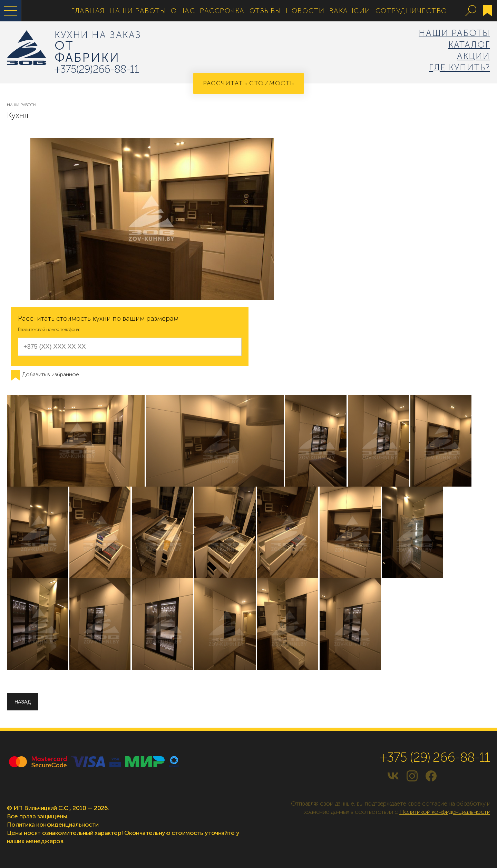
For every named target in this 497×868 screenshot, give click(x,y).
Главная (88, 11)
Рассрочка (222, 11)
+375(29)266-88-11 (97, 69)
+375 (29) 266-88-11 (435, 757)
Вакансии (350, 11)
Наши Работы (138, 11)
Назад (23, 702)
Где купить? (460, 67)
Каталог (469, 45)
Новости (305, 11)
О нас (183, 11)
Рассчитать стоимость (249, 83)
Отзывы (265, 11)
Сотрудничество (411, 11)
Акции (474, 56)
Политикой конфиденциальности (445, 812)
